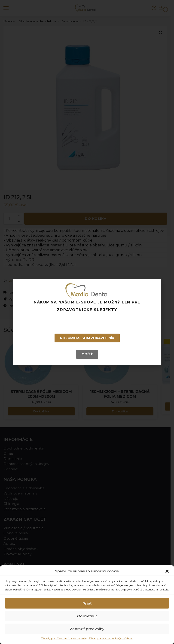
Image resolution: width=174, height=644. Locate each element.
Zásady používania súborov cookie (64, 638)
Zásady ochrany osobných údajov (111, 638)
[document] (87, 322)
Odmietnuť (87, 616)
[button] (167, 571)
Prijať (87, 603)
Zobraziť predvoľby (87, 629)
